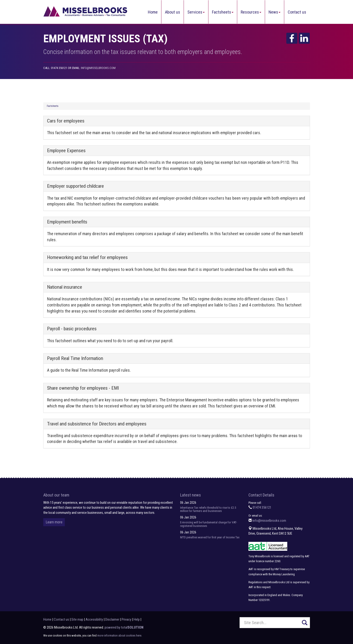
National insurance (65, 287)
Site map (77, 619)
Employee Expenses (66, 151)
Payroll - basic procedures (72, 329)
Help (137, 619)
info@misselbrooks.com (98, 68)
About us (173, 12)
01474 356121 (262, 507)
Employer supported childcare (75, 186)
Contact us (297, 12)
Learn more (54, 522)
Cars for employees (66, 121)
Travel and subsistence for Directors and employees (97, 424)
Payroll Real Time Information (75, 358)
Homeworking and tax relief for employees (87, 257)
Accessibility (94, 619)
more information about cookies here (119, 635)
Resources (251, 12)
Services (196, 12)
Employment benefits (67, 222)
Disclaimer (112, 619)
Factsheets (223, 12)
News (275, 12)
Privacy (126, 619)
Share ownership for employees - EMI (83, 388)
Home (153, 12)
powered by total (124, 627)
